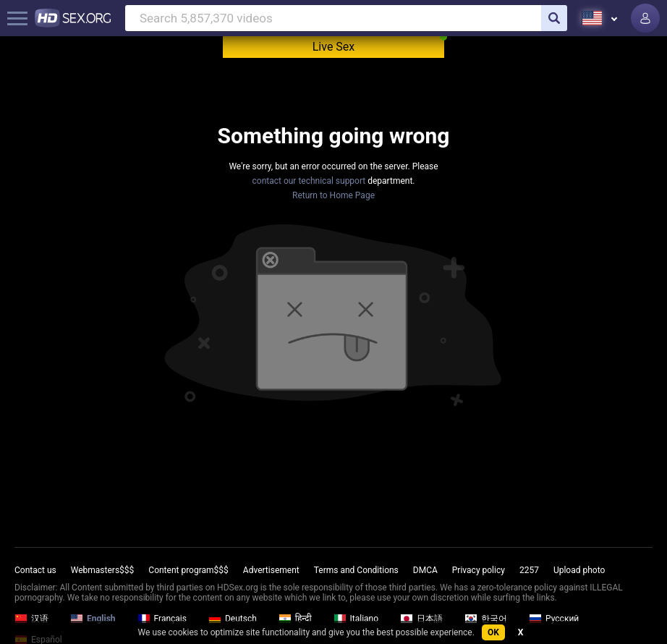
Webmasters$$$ (103, 570)
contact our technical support (309, 181)
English (93, 619)
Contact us (35, 570)
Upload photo (579, 570)
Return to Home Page (333, 195)
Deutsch (233, 619)
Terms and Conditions (356, 570)
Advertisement (271, 570)
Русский (554, 619)
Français (162, 619)
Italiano (356, 619)
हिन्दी (295, 619)
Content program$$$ (188, 570)
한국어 (486, 619)
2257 (529, 570)
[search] (554, 18)
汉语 (31, 619)
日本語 (421, 619)
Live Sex (334, 47)
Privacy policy (479, 570)
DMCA (425, 570)
